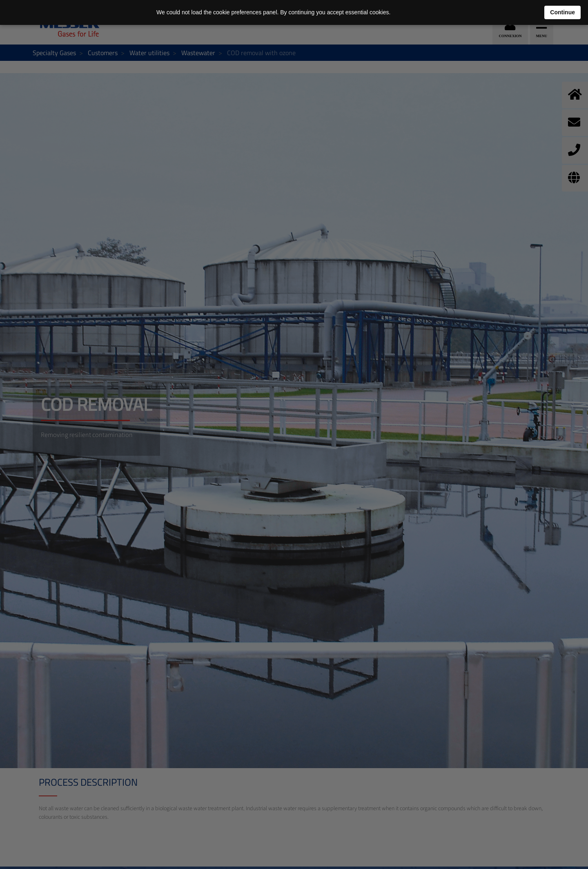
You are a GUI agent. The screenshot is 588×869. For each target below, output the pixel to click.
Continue (562, 12)
